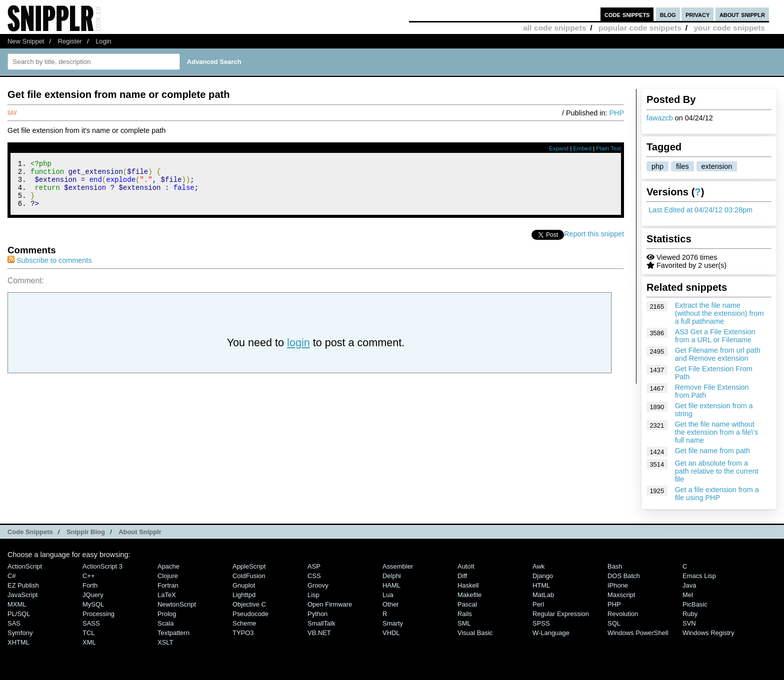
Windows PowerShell (638, 633)
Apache (168, 566)
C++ (88, 576)
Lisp (313, 595)
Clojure (168, 576)
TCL (88, 633)
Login (103, 41)
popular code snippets (640, 28)
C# (12, 576)
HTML (541, 585)
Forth (90, 585)
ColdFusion (249, 576)
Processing (98, 614)
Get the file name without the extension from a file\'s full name (717, 432)
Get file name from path (712, 451)
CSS (314, 576)
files (682, 166)
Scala (165, 623)
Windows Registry (708, 633)
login (298, 351)
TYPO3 (243, 633)
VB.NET (319, 633)
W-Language (551, 633)
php (657, 166)
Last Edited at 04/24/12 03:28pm (700, 210)
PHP (616, 113)
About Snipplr (140, 532)
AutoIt (466, 566)
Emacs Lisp (699, 576)
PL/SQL (19, 614)
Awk (538, 566)
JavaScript (22, 595)
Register (70, 41)
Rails (465, 614)
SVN (689, 623)
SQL (614, 623)
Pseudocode (250, 614)
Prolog (167, 614)
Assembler (398, 566)
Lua (388, 595)
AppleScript (249, 566)
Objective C (249, 604)
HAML (391, 585)
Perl (538, 604)
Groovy (318, 585)
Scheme (244, 623)
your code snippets (729, 28)
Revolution (623, 614)
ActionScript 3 (102, 566)
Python (317, 614)
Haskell (468, 585)
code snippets (627, 14)
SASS (91, 623)
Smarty (393, 623)
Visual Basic (475, 633)
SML (464, 623)
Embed (582, 148)
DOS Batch (624, 576)
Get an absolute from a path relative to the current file (717, 471)
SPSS (541, 623)
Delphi (392, 576)
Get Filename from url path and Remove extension (718, 354)
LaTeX (167, 595)
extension (717, 166)
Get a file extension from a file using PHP (717, 494)
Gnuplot (244, 585)
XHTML (18, 642)
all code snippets (554, 28)
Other (390, 604)
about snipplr (742, 14)
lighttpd (244, 595)
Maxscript (621, 595)
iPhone (618, 585)
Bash (615, 566)
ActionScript (25, 566)
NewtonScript (177, 604)
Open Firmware (330, 604)
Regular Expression (561, 614)
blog (668, 14)
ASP (314, 566)
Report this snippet (594, 243)
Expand (559, 148)
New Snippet (26, 41)
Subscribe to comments (49, 269)
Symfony (20, 633)
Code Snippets (30, 532)
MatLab (543, 595)
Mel (688, 595)
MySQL (93, 604)
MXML (17, 604)
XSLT (165, 642)
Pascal (467, 604)
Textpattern (173, 633)
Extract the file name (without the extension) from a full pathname (719, 313)
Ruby (690, 614)
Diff (462, 576)
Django (543, 576)
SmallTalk (321, 623)
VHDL (391, 633)
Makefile (469, 595)
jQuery (93, 595)
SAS (14, 623)
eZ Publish (23, 585)
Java (689, 585)
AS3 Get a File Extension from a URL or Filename (715, 336)
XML (89, 642)
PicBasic (695, 604)
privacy (697, 14)
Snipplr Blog (86, 532)
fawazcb (660, 118)
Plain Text (608, 148)
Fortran (168, 585)
